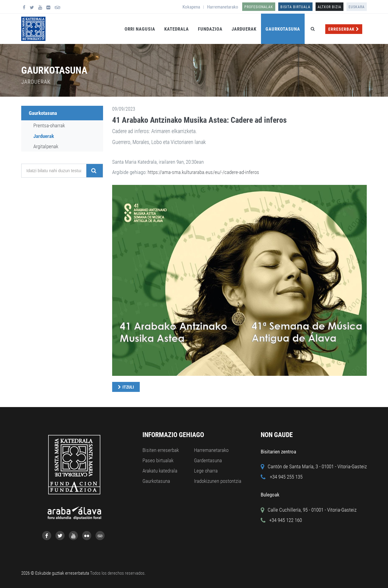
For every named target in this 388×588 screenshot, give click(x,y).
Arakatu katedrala (160, 471)
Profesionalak (259, 7)
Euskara (357, 7)
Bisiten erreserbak (161, 450)
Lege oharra (206, 471)
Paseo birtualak (158, 460)
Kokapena (191, 7)
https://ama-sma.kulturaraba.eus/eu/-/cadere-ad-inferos (203, 172)
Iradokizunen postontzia (218, 481)
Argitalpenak (46, 146)
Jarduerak (244, 29)
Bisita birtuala (295, 7)
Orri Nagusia (140, 29)
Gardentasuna (208, 460)
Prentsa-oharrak (49, 125)
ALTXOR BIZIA (329, 7)
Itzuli (128, 387)
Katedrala (177, 29)
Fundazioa (210, 29)
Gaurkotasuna (283, 29)
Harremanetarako (223, 7)
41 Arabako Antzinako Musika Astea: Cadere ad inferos (199, 120)
